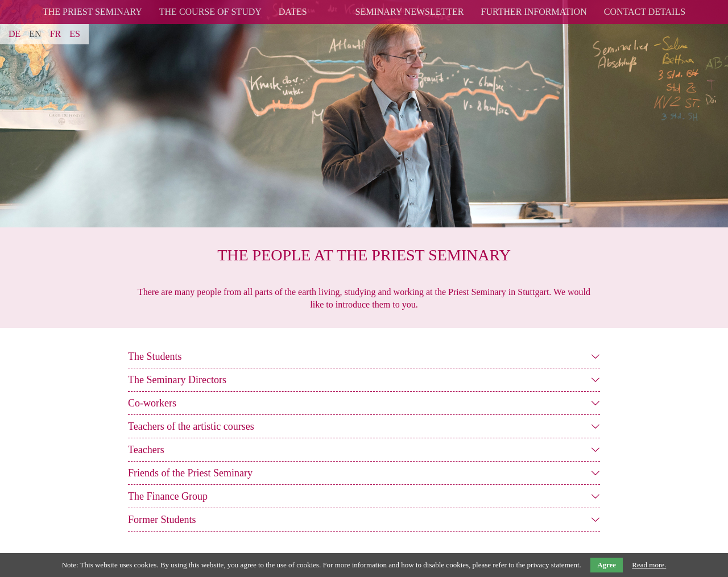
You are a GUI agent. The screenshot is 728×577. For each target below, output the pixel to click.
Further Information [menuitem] (534, 12)
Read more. (649, 565)
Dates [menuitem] (293, 12)
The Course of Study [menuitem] (210, 12)
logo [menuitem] (331, 5)
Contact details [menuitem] (645, 12)
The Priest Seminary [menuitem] (92, 12)
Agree (607, 565)
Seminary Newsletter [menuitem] (410, 12)
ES (75, 34)
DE (15, 34)
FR (56, 34)
